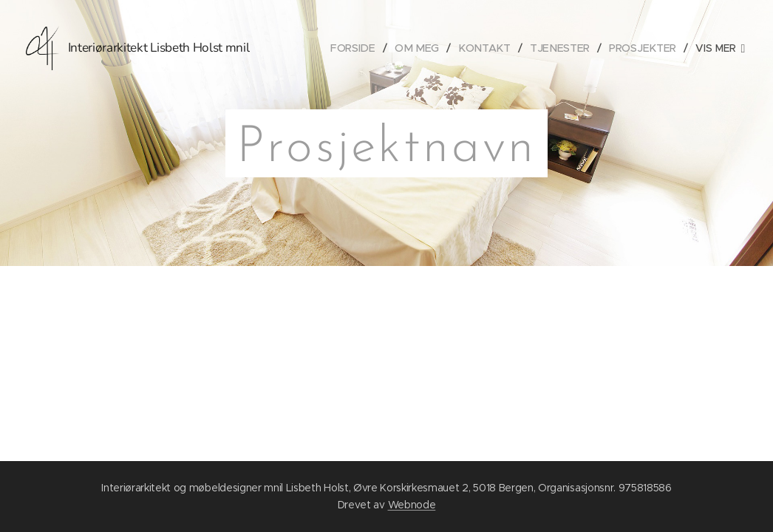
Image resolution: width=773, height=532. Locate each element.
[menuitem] (364, 48)
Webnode (412, 505)
